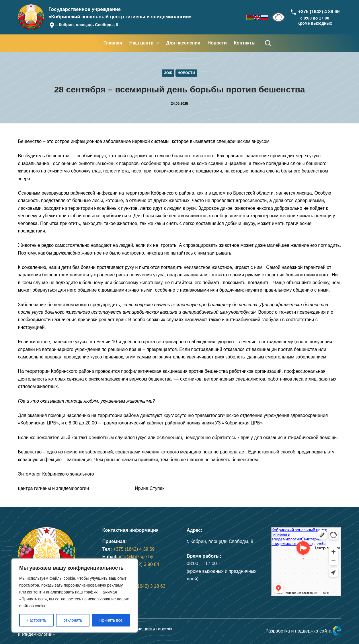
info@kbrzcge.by (136, 557)
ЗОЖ (168, 73)
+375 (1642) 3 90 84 (138, 564)
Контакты (245, 43)
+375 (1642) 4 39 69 (134, 549)
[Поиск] (268, 43)
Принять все (111, 620)
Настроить (36, 620)
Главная (113, 43)
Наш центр (145, 43)
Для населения (183, 43)
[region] (75, 595)
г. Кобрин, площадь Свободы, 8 (87, 25)
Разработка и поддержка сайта (303, 631)
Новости (217, 43)
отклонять (73, 620)
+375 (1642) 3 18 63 (145, 586)
